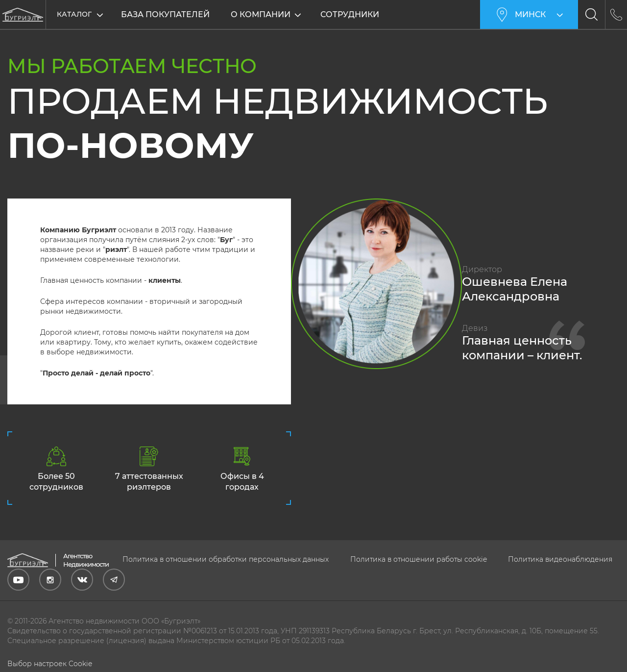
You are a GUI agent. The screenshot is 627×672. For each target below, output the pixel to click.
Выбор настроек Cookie (50, 664)
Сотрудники (350, 14)
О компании (261, 14)
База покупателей (165, 14)
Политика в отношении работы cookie (419, 559)
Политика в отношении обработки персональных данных (226, 559)
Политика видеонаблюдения (560, 559)
